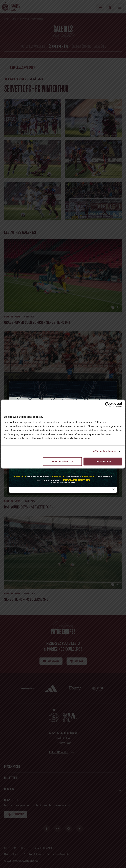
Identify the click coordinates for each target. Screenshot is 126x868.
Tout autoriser (103, 461)
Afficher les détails (104, 451)
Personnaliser (62, 461)
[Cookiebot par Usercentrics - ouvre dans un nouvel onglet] (107, 405)
